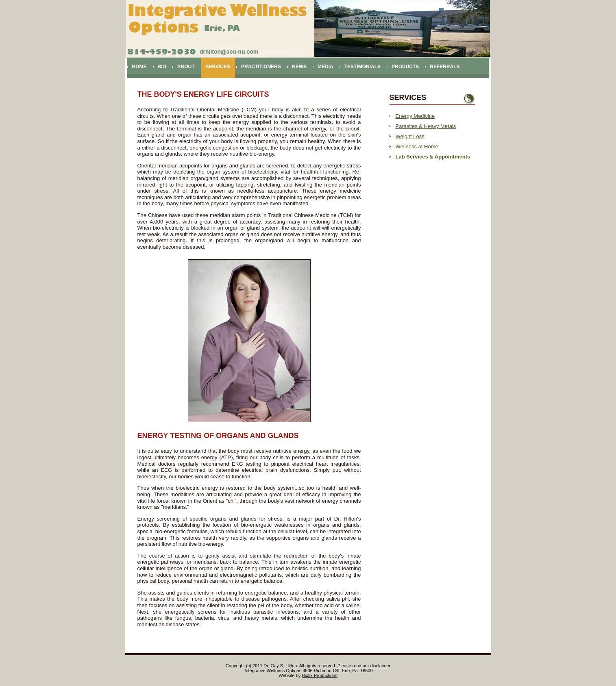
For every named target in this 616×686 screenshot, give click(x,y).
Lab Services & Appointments (433, 157)
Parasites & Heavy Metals (426, 126)
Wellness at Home (417, 147)
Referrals (445, 67)
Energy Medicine (415, 116)
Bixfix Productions (319, 675)
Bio (162, 67)
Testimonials (362, 67)
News (299, 67)
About (186, 67)
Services (218, 67)
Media (325, 67)
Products (405, 67)
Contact (144, 87)
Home (139, 67)
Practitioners (261, 67)
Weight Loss (410, 136)
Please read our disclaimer (364, 666)
